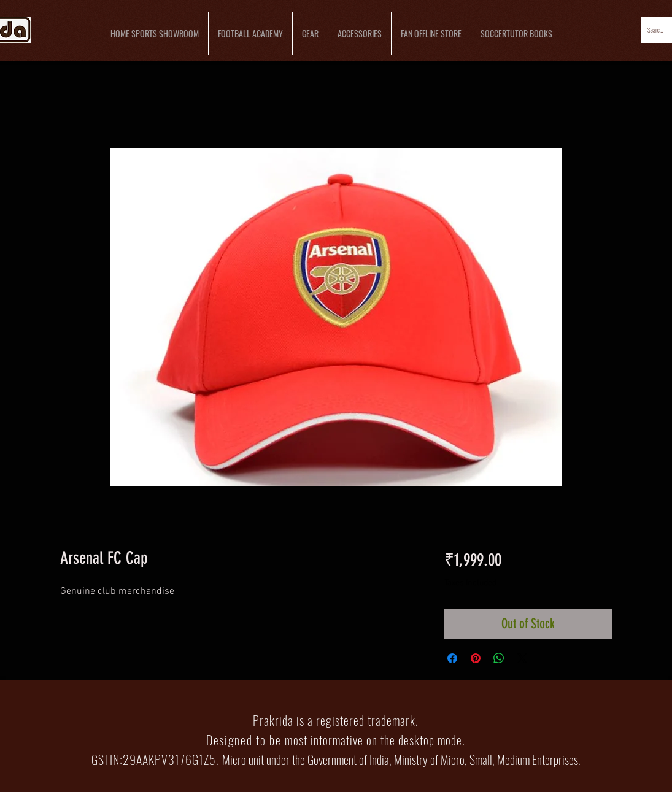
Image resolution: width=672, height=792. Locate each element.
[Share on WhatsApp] (499, 658)
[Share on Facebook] (452, 658)
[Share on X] (522, 658)
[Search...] (656, 30)
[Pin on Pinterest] (476, 658)
